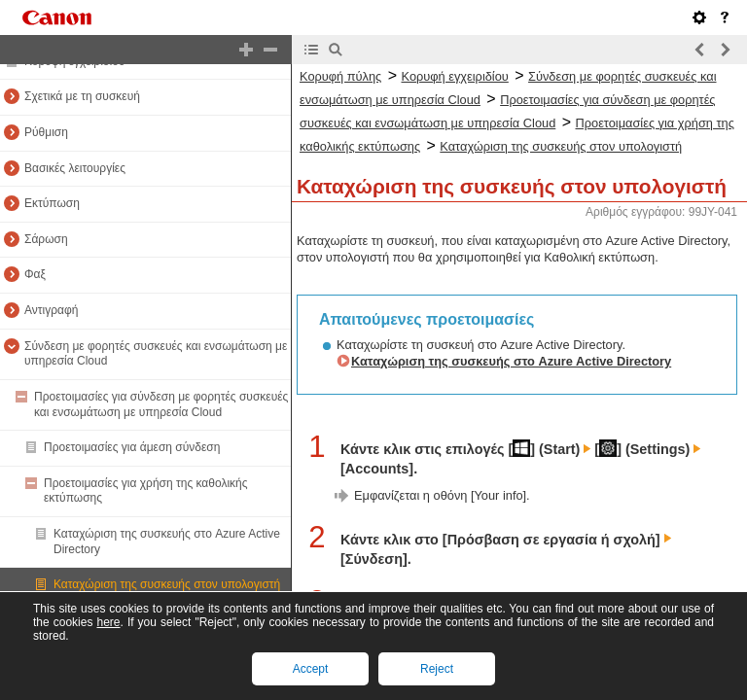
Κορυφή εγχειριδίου (455, 76)
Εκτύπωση (52, 203)
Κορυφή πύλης (340, 76)
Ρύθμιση (46, 132)
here (108, 622)
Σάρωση (46, 239)
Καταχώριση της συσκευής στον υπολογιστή (167, 584)
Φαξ (35, 274)
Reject (437, 669)
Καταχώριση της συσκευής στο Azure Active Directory (511, 361)
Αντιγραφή (51, 310)
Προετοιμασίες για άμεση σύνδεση (132, 447)
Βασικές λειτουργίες (75, 168)
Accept (311, 669)
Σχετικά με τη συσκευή (82, 96)
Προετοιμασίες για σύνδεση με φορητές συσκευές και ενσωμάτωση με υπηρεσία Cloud (161, 404)
